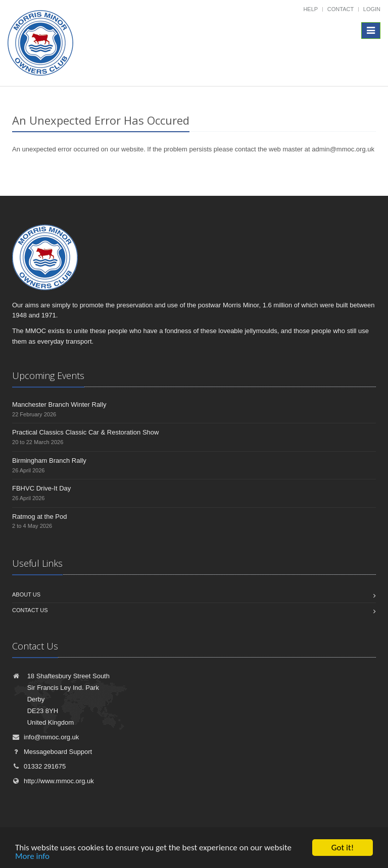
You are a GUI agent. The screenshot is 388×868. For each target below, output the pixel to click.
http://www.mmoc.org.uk (53, 781)
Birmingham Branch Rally (49, 460)
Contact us (30, 610)
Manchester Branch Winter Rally (59, 404)
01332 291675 (39, 766)
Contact (341, 9)
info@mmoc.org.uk (45, 737)
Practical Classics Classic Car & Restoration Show (85, 432)
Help (310, 9)
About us (26, 594)
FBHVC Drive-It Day (41, 488)
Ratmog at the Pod (39, 517)
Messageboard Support (52, 752)
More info (32, 857)
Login (372, 9)
